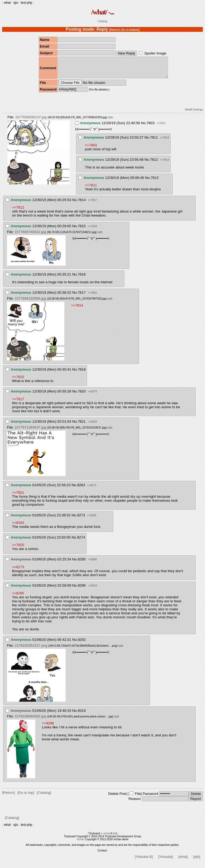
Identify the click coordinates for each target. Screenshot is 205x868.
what (7, 3)
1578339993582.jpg (30, 720)
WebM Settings (194, 114)
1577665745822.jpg (30, 236)
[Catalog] (44, 797)
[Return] (114, 30)
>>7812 (18, 211)
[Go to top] (26, 797)
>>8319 (92, 590)
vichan (107, 837)
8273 (81, 519)
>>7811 (161, 127)
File (138, 798)
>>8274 (92, 396)
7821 (82, 425)
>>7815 (18, 381)
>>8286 (92, 563)
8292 (82, 644)
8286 (82, 589)
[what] (183, 861)
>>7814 (165, 164)
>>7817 (92, 204)
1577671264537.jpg (30, 431)
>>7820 (92, 297)
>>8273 (92, 489)
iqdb (110, 121)
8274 (81, 541)
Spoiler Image (155, 53)
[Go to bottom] (130, 30)
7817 (82, 296)
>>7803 (91, 149)
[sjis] (197, 861)
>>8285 (92, 519)
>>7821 (18, 496)
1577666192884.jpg (30, 302)
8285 (82, 563)
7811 (154, 141)
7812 (154, 164)
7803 (151, 127)
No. (144, 127)
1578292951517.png (31, 649)
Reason (135, 803)
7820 (82, 395)
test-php (26, 3)
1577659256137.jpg (31, 121)
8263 (81, 489)
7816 (82, 278)
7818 (82, 373)
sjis (16, 3)
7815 (82, 230)
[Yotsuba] (166, 861)
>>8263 (92, 426)
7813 (155, 182)
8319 (82, 715)
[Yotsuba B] (144, 861)
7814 (82, 204)
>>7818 (92, 230)
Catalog (103, 21)
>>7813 (165, 142)
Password (150, 798)
